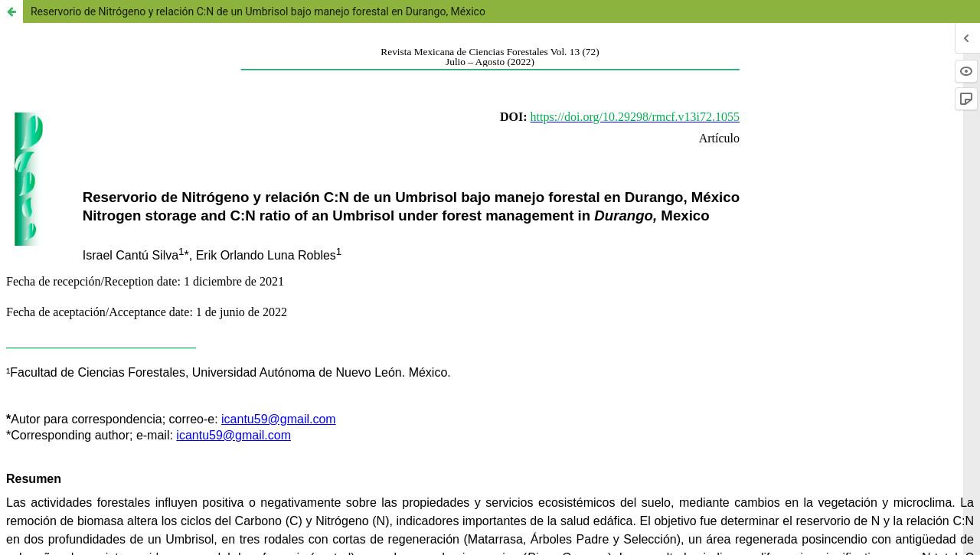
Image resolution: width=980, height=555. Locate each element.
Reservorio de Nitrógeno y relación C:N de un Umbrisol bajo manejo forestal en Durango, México (258, 11)
